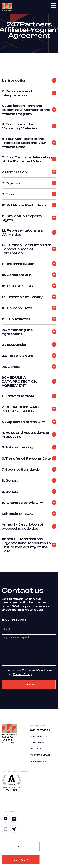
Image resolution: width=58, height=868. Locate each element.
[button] (21, 847)
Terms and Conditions (37, 670)
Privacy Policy (23, 674)
